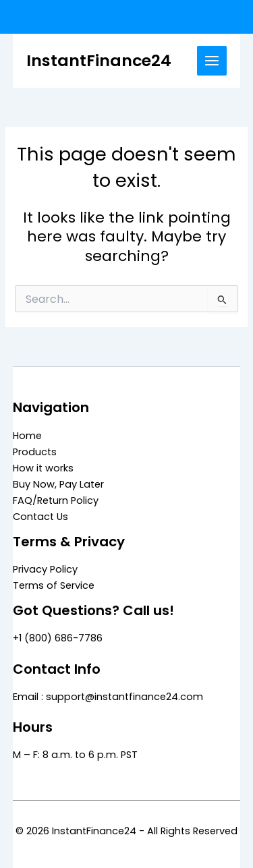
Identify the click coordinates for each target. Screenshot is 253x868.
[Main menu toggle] (212, 61)
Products (35, 452)
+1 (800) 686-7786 (58, 638)
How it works (43, 468)
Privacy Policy (45, 569)
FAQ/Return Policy (56, 500)
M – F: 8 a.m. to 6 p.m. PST (75, 755)
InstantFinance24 (99, 60)
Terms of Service (54, 585)
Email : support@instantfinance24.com (108, 697)
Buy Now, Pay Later (58, 484)
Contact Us (40, 517)
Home (27, 436)
